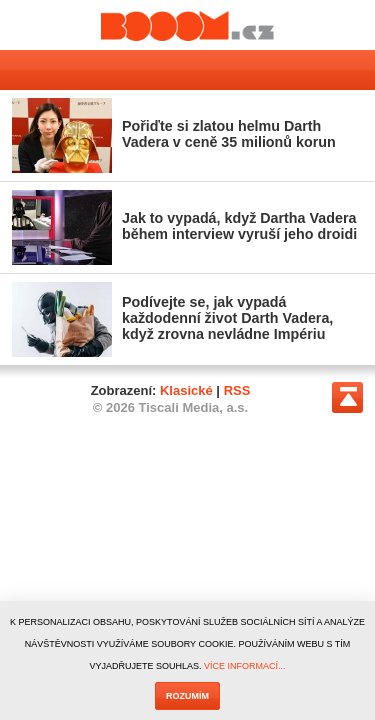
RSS (237, 390)
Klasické (186, 390)
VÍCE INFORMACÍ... (245, 666)
